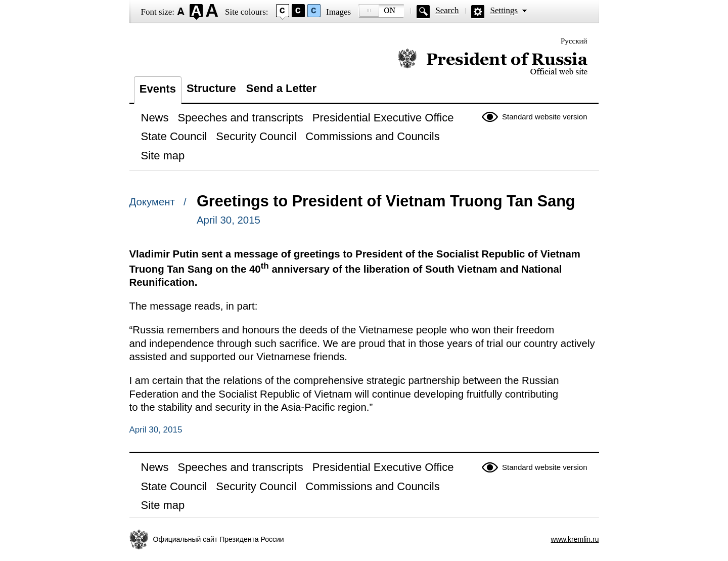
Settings (504, 10)
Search (447, 10)
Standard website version (544, 117)
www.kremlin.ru (575, 539)
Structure (211, 88)
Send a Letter (281, 88)
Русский (574, 41)
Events (158, 89)
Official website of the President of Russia (493, 62)
